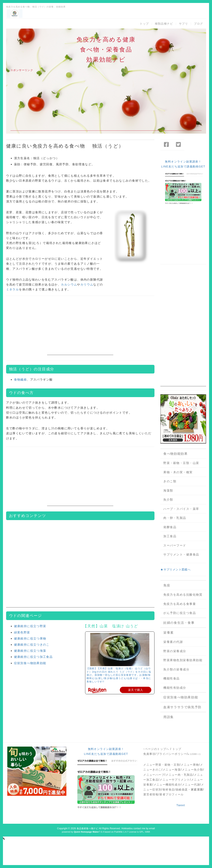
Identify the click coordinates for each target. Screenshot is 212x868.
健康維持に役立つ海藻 (30, 651)
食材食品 (169, 789)
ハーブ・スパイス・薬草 (181, 509)
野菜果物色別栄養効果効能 (183, 660)
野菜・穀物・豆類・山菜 (181, 463)
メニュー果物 (190, 765)
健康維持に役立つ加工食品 (33, 657)
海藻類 (168, 490)
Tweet (181, 805)
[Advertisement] (106, 103)
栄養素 (169, 633)
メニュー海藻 (172, 770)
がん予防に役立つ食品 (180, 613)
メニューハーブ (154, 775)
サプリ (183, 24)
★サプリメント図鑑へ (176, 569)
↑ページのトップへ (156, 749)
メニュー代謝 (191, 785)
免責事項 (149, 754)
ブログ (198, 24)
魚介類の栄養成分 (176, 669)
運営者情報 (151, 794)
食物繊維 (20, 379)
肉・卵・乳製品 (175, 518)
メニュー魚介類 (192, 770)
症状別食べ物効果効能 (30, 663)
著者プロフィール (172, 794)
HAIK (148, 832)
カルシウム (69, 284)
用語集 (169, 717)
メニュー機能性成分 (167, 785)
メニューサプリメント (175, 780)
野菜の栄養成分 (175, 651)
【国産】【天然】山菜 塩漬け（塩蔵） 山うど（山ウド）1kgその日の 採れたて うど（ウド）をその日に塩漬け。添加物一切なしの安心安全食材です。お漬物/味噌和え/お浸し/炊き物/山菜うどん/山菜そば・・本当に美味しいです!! (119, 675)
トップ (144, 24)
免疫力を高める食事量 (180, 604)
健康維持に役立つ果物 (30, 638)
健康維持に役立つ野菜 (30, 626)
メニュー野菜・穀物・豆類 (161, 765)
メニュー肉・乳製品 (179, 775)
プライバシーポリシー (172, 754)
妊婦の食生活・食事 (179, 623)
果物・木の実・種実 (178, 472)
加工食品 (170, 536)
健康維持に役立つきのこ (32, 645)
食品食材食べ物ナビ (87, 828)
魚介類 (168, 500)
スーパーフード (175, 545)
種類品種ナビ (164, 24)
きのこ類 (170, 481)
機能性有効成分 (175, 688)
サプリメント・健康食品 (181, 554)
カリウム (87, 284)
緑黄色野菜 (22, 632)
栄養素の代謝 (173, 642)
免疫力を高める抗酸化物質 (183, 595)
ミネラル (13, 289)
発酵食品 (170, 527)
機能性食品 (172, 678)
